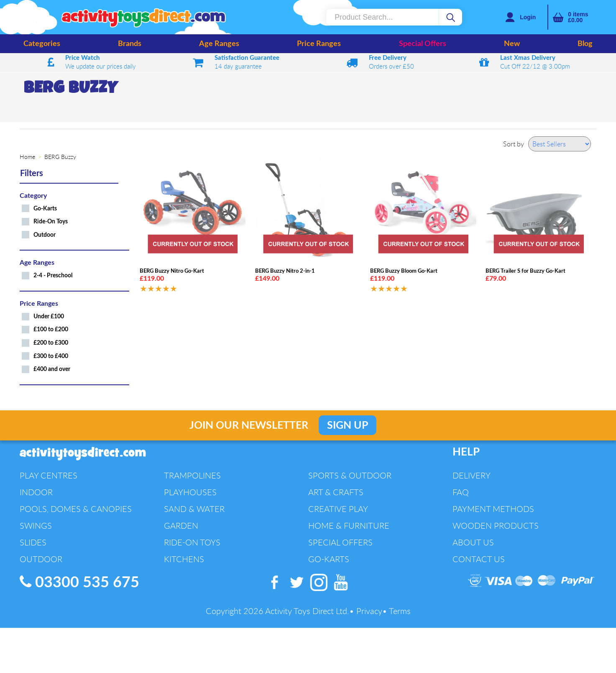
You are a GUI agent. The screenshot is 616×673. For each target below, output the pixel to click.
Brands (130, 44)
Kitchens (184, 559)
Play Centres (49, 475)
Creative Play (338, 509)
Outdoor (45, 235)
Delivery (472, 475)
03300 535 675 (79, 582)
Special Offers (423, 44)
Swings (36, 526)
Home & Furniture (349, 526)
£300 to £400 (51, 356)
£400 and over (52, 369)
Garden (181, 526)
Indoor (36, 492)
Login (528, 17)
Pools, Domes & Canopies (76, 509)
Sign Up (348, 426)
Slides (33, 542)
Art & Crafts (336, 492)
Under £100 (49, 316)
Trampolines (192, 475)
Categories (42, 44)
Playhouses (190, 492)
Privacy (369, 611)
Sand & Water (194, 509)
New (512, 44)
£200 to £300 (51, 343)
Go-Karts (45, 209)
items (578, 17)
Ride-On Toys (51, 221)
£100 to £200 (51, 329)
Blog (585, 44)
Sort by (514, 144)
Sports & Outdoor (350, 475)
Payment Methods (493, 509)
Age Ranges (219, 44)
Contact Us (479, 559)
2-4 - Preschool (53, 275)
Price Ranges (319, 44)
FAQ (461, 492)
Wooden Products (496, 526)
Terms (400, 611)
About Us (473, 542)
